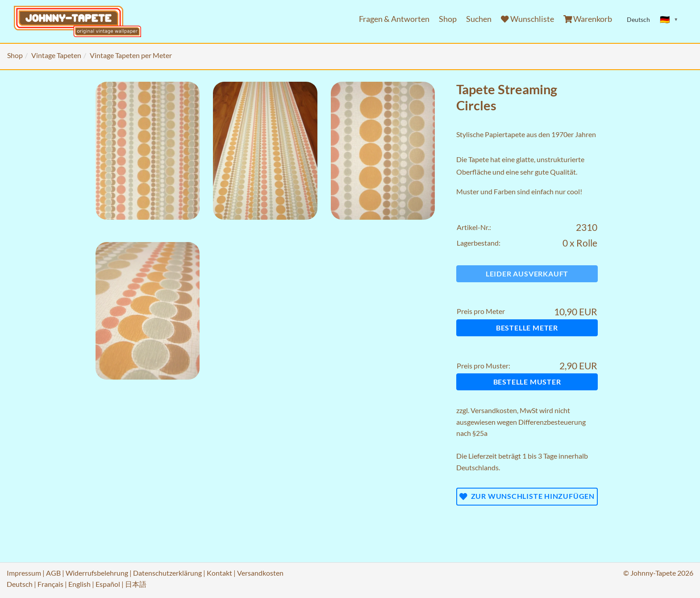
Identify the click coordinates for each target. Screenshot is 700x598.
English (79, 584)
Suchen (479, 19)
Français (50, 584)
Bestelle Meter (527, 328)
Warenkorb (588, 19)
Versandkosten (494, 410)
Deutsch (20, 584)
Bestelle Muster (527, 382)
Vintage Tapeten (56, 55)
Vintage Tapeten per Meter (131, 55)
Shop (448, 19)
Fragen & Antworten (394, 19)
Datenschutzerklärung (167, 573)
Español (108, 584)
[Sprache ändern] (669, 20)
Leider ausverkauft (527, 274)
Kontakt (219, 573)
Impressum (24, 573)
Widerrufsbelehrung (97, 573)
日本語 (136, 584)
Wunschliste (527, 19)
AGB (53, 573)
